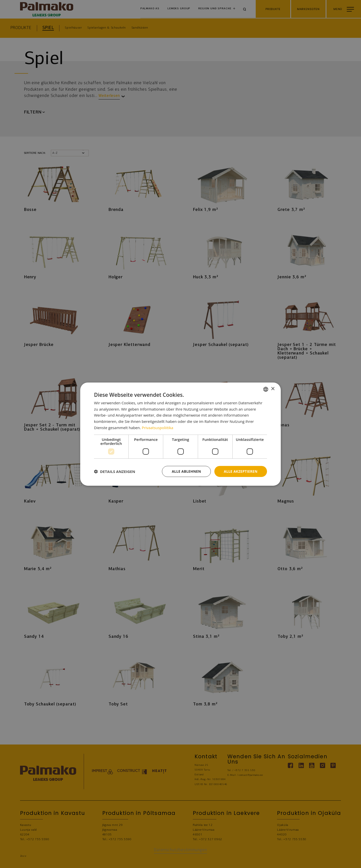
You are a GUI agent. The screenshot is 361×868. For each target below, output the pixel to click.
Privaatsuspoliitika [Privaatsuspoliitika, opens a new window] (158, 427)
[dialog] (180, 434)
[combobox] (266, 389)
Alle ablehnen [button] (186, 471)
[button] (115, 471)
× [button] (273, 389)
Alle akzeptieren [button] (240, 471)
